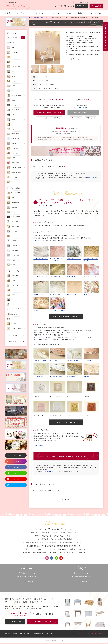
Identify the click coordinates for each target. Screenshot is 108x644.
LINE (56, 558)
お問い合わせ (83, 108)
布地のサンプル (38, 240)
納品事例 (81, 13)
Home (31, 17)
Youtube (61, 558)
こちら (75, 472)
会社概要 (7, 634)
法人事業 (69, 13)
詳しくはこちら (39, 445)
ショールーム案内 (97, 13)
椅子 (42, 17)
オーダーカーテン (39, 13)
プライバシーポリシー (26, 634)
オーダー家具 (22, 13)
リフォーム (55, 13)
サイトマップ (49, 634)
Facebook (52, 558)
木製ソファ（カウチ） (50, 17)
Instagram (47, 558)
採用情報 (15, 634)
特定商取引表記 (39, 634)
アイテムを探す (37, 17)
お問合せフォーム (92, 177)
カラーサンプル (38, 337)
